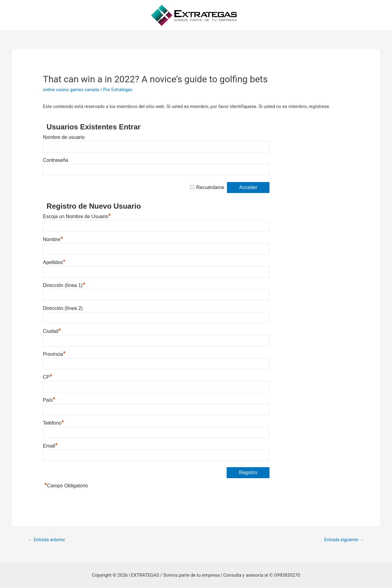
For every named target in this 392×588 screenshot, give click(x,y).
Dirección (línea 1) (64, 285)
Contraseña (56, 160)
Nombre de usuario (64, 137)
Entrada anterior (47, 540)
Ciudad (52, 331)
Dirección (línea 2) (63, 308)
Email (50, 446)
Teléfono (53, 423)
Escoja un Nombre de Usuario (77, 216)
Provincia (54, 354)
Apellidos (54, 262)
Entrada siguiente (343, 540)
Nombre (53, 239)
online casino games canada (72, 90)
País (49, 400)
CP (48, 377)
